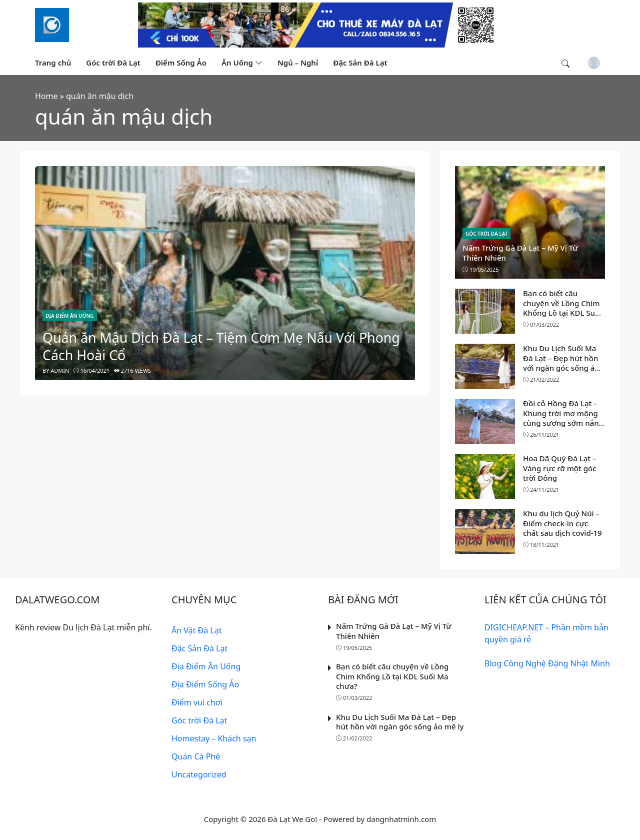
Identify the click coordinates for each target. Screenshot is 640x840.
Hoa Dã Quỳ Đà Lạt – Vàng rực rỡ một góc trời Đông (560, 468)
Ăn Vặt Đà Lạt (196, 630)
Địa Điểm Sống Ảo (205, 684)
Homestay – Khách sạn (214, 738)
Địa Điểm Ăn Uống (70, 316)
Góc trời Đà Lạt (486, 234)
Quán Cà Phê (196, 756)
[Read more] (320, 24)
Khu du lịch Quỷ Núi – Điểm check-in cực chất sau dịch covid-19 (562, 523)
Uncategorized (199, 774)
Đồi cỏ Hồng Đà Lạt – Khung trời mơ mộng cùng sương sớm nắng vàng (563, 418)
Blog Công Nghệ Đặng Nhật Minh (547, 663)
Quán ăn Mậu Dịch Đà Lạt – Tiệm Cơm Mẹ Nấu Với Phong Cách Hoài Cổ (221, 346)
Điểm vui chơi (197, 702)
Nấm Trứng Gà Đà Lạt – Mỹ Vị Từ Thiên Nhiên (520, 253)
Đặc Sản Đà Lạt (199, 648)
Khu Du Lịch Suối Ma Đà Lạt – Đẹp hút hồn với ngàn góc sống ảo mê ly (561, 363)
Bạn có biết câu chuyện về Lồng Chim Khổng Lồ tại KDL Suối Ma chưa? (562, 308)
